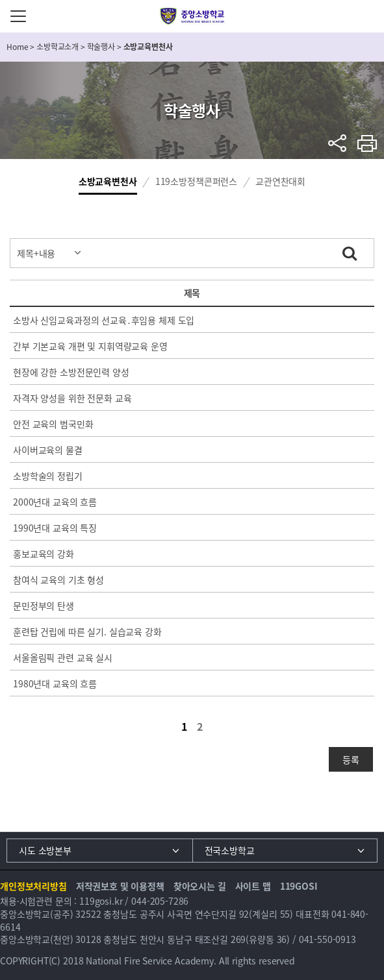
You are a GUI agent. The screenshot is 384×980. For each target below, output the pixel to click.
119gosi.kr (101, 901)
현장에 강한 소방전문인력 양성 (71, 372)
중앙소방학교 (192, 16)
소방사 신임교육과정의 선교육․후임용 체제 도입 (104, 320)
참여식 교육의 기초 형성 (58, 580)
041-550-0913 (327, 939)
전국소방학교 (230, 850)
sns (338, 143)
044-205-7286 (160, 901)
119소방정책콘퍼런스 (196, 181)
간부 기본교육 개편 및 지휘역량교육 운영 (90, 346)
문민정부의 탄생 (44, 606)
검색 (349, 251)
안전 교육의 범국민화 (53, 424)
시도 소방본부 (45, 850)
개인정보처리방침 (33, 886)
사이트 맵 (253, 886)
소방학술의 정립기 (48, 476)
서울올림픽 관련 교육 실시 (63, 657)
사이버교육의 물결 (48, 450)
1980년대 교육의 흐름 (55, 683)
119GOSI (299, 886)
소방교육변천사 (108, 181)
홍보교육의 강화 (44, 554)
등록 (351, 759)
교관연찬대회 (280, 181)
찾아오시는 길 (200, 886)
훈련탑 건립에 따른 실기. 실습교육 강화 (87, 631)
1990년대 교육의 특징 (55, 528)
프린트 (367, 143)
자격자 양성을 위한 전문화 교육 (72, 398)
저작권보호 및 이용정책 (120, 886)
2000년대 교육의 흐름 (55, 502)
